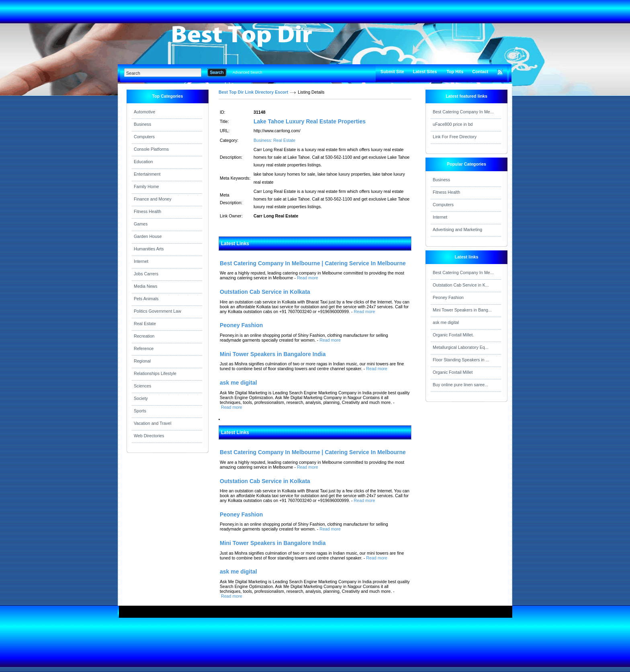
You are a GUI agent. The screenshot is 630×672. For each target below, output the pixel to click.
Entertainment (147, 174)
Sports (140, 411)
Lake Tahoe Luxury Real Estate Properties (310, 121)
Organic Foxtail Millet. (453, 335)
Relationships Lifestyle (155, 373)
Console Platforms (151, 149)
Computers (144, 137)
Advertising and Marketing (457, 229)
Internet (141, 261)
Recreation (144, 336)
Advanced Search (247, 72)
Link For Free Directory (455, 137)
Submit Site (392, 72)
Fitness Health (147, 211)
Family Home (146, 186)
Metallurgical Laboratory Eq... (461, 347)
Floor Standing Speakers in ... (461, 360)
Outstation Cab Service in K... (461, 285)
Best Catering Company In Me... (463, 112)
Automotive (144, 112)
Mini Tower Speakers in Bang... (462, 310)
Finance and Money (153, 199)
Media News (146, 286)
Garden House (148, 236)
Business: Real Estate (274, 140)
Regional (142, 361)
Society (141, 398)
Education (143, 162)
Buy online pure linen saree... (460, 385)
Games (141, 224)
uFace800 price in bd (453, 124)
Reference (144, 348)
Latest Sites (425, 72)
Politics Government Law (157, 311)
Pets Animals (146, 299)
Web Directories (149, 436)
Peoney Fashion (448, 297)
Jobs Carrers (146, 274)
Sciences (142, 386)
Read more (308, 278)
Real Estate (145, 324)
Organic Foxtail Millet (453, 372)
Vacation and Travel (152, 423)
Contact (480, 72)
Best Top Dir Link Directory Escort (253, 92)
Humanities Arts (149, 249)
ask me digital (446, 322)
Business (142, 124)
